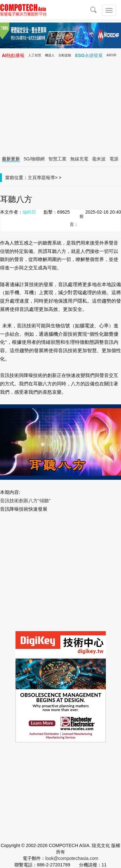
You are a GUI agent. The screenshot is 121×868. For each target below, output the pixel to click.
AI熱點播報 (13, 55)
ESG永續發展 (89, 55)
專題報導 (46, 178)
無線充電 (79, 159)
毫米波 (99, 159)
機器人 (50, 55)
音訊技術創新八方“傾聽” (25, 501)
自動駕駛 (65, 55)
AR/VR (111, 55)
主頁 (32, 178)
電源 (114, 159)
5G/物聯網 (34, 159)
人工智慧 (35, 55)
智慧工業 (57, 159)
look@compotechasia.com (72, 858)
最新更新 (11, 159)
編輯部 (29, 212)
